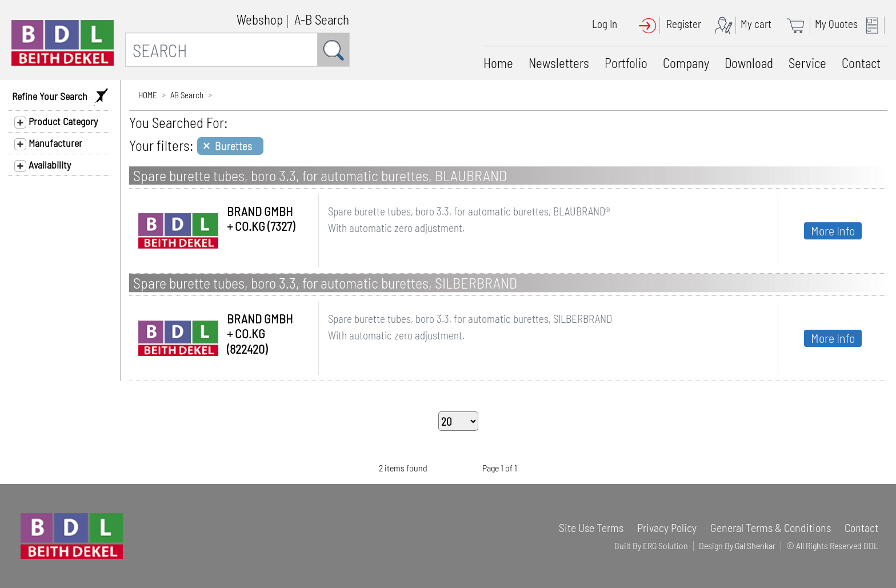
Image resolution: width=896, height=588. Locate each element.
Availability (43, 165)
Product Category (56, 122)
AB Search (187, 95)
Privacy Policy (667, 527)
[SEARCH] (221, 50)
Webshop (260, 19)
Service (807, 63)
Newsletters (559, 63)
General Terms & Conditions (771, 527)
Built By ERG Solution (651, 545)
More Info (833, 230)
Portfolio (626, 63)
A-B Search (322, 19)
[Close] (230, 146)
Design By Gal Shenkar (737, 545)
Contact (861, 63)
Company (686, 63)
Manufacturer (48, 143)
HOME (148, 95)
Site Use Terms (591, 527)
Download (749, 63)
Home (498, 63)
